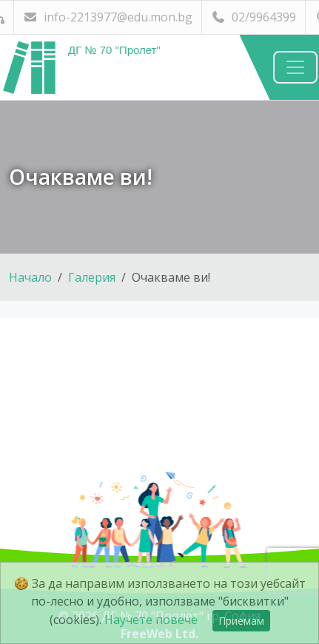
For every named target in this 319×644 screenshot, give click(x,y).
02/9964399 (253, 17)
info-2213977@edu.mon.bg (108, 17)
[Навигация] (295, 67)
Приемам (241, 621)
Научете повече (151, 620)
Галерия (92, 277)
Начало (30, 277)
